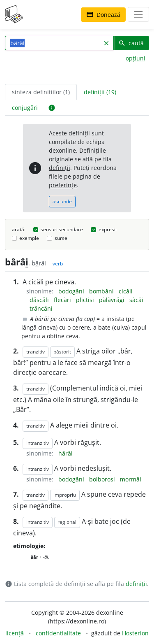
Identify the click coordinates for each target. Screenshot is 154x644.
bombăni (102, 291)
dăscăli (40, 300)
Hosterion (135, 633)
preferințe (63, 185)
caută (131, 43)
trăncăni (41, 308)
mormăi (131, 479)
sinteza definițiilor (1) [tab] (41, 92)
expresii (108, 229)
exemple (29, 238)
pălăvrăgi (113, 300)
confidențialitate (58, 633)
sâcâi (136, 300)
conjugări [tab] (25, 108)
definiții (60, 168)
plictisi (86, 300)
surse (61, 238)
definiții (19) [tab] (100, 92)
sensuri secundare (62, 229)
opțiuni (136, 58)
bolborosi (103, 479)
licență (15, 633)
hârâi (66, 453)
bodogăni (72, 291)
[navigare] (138, 14)
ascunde (62, 201)
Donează (103, 15)
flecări (63, 300)
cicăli (126, 291)
